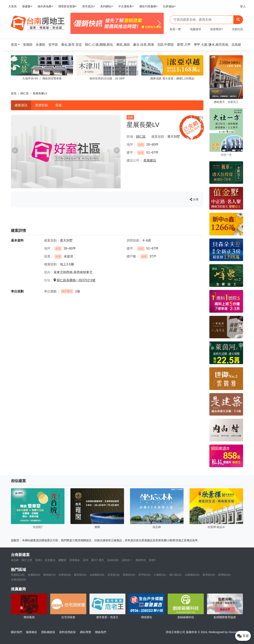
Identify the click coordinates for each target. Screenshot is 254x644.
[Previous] (75, 23)
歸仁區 (25, 93)
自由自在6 (113, 560)
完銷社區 (238, 29)
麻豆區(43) (80, 575)
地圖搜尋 (195, 29)
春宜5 (152, 560)
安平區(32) (144, 575)
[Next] (159, 23)
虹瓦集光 (50, 560)
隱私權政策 (48, 632)
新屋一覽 (175, 29)
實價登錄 (41, 105)
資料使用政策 (67, 632)
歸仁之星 (27, 560)
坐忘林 (15, 560)
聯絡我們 (101, 632)
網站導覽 (86, 632)
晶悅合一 (127, 560)
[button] (16, 45)
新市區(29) (209, 575)
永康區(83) (34, 575)
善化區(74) (49, 575)
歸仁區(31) (175, 575)
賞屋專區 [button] (216, 29)
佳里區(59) (65, 575)
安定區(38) (114, 575)
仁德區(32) (160, 575)
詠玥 (86, 560)
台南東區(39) (97, 575)
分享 (194, 199)
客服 (59, 105)
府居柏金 (75, 560)
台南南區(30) (192, 575)
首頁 (14, 93)
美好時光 (141, 560)
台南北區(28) (18, 580)
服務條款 (32, 632)
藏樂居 (62, 560)
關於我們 (16, 632)
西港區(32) (129, 575)
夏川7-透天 (98, 560)
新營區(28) (224, 575)
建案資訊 (21, 105)
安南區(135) (18, 575)
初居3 (39, 560)
